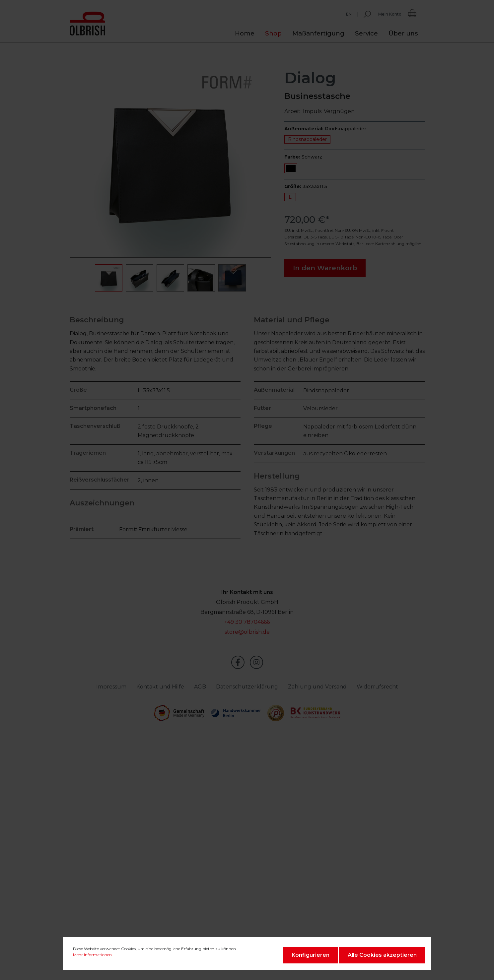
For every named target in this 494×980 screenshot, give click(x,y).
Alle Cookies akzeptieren (382, 955)
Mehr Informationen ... (94, 955)
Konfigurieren (311, 955)
